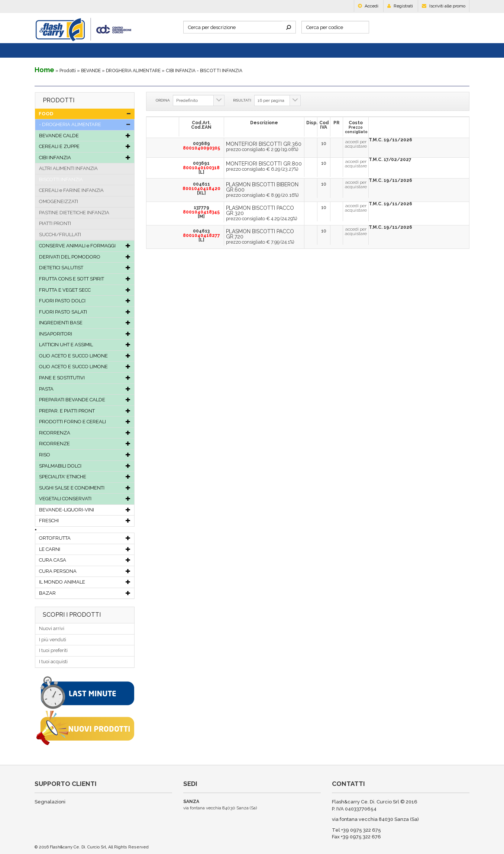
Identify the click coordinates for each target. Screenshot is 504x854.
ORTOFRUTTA (85, 538)
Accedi (368, 6)
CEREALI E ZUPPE (85, 146)
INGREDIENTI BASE (85, 323)
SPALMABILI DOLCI (85, 466)
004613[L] (201, 235)
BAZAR (85, 593)
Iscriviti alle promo (444, 6)
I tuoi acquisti (53, 662)
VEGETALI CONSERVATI (85, 499)
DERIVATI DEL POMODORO (85, 257)
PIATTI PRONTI (55, 223)
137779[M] (201, 212)
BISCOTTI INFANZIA (61, 179)
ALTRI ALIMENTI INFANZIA (68, 168)
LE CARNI (85, 549)
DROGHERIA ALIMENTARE (133, 71)
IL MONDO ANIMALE (85, 582)
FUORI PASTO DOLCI (85, 301)
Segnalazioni (50, 802)
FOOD (85, 114)
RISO (85, 455)
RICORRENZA (85, 433)
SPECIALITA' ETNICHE (85, 477)
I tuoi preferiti (53, 650)
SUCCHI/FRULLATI (60, 235)
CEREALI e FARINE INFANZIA (71, 190)
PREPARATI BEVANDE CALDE (85, 400)
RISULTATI (242, 100)
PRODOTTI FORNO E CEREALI (85, 422)
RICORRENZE (85, 444)
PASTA (85, 389)
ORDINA (163, 100)
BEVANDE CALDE (85, 136)
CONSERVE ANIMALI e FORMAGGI (85, 246)
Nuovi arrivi (52, 628)
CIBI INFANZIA (85, 158)
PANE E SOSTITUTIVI (85, 378)
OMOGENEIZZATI (59, 201)
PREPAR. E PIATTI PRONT (85, 411)
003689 (201, 146)
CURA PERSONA (85, 571)
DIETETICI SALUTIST (85, 268)
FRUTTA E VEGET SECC (85, 290)
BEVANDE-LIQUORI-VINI (85, 510)
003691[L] (201, 168)
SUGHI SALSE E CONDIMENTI (85, 488)
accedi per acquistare (356, 144)
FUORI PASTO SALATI (85, 312)
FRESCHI (85, 521)
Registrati (400, 6)
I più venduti (53, 640)
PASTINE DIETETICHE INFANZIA (74, 213)
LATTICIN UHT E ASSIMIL (85, 345)
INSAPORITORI (85, 334)
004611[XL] (201, 189)
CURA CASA (85, 560)
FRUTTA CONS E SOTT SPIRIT (85, 279)
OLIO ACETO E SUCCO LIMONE (85, 356)
